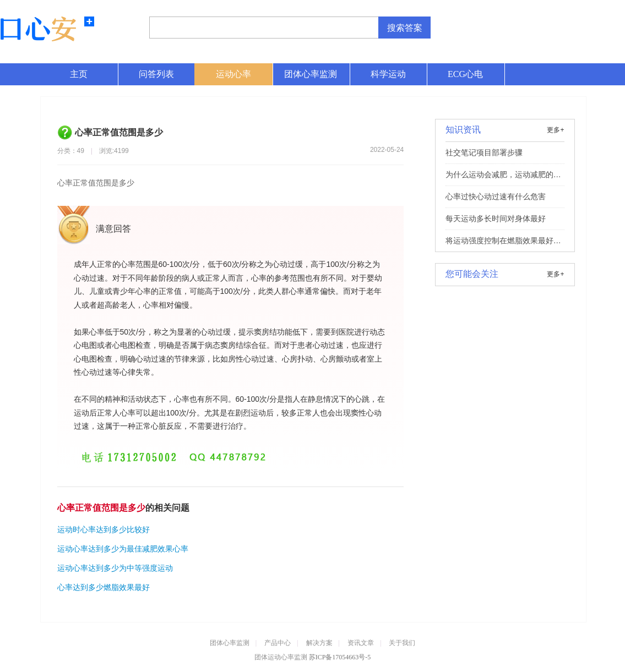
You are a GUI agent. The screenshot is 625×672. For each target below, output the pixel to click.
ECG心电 (465, 74)
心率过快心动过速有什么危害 (496, 196)
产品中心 (278, 643)
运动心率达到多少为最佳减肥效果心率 (123, 549)
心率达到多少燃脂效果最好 (104, 587)
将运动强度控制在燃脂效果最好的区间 (503, 244)
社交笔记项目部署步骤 (484, 152)
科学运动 (388, 74)
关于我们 (402, 643)
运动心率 (233, 74)
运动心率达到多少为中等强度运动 (115, 568)
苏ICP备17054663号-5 (340, 657)
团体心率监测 (311, 74)
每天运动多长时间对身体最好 (496, 218)
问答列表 (156, 74)
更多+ (555, 130)
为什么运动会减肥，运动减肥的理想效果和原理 (503, 178)
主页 (79, 74)
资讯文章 (361, 643)
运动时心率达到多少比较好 (104, 529)
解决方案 (319, 643)
